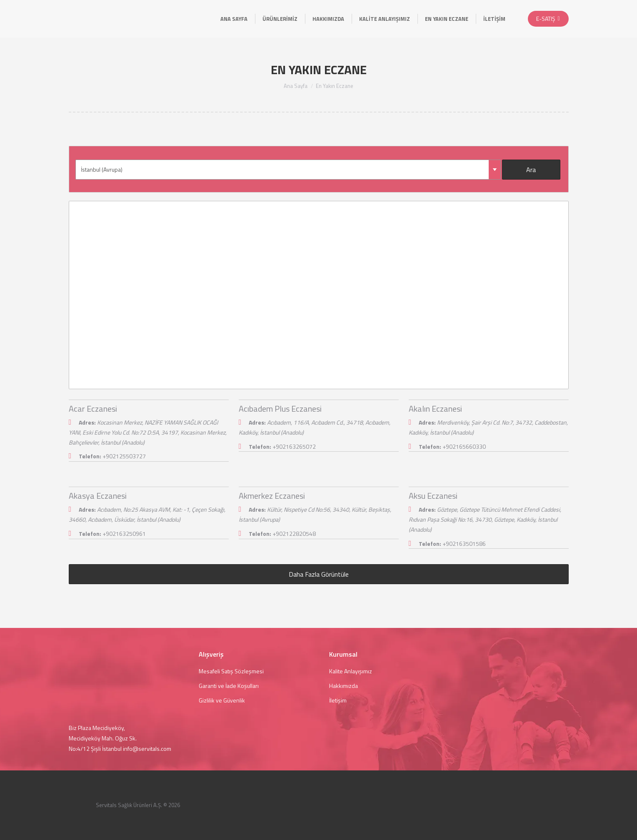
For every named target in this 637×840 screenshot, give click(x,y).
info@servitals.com (147, 749)
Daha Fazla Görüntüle (319, 574)
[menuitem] (234, 19)
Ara (531, 170)
